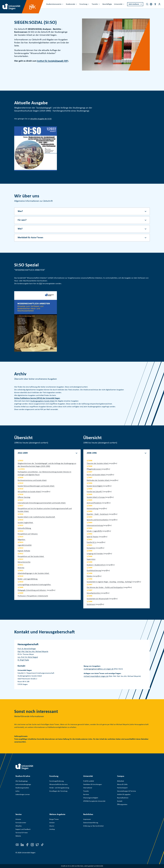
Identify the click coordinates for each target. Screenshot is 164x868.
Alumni (52, 826)
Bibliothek (121, 781)
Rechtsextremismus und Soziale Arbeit (32, 480)
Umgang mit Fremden (95, 554)
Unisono (18, 819)
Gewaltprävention (94, 593)
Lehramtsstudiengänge (23, 784)
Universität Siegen (29, 853)
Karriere (86, 795)
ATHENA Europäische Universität (94, 801)
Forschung (83, 4)
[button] (155, 4)
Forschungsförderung (57, 781)
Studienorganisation (22, 788)
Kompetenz (91, 548)
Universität (118, 4)
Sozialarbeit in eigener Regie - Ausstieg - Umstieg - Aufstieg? (109, 582)
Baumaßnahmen (123, 798)
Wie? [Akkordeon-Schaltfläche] (20, 229)
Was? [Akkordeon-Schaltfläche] (20, 211)
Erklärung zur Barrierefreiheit (93, 826)
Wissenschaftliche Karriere (58, 784)
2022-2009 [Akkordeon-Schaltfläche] (23, 453)
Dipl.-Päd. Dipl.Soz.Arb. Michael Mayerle (33, 652)
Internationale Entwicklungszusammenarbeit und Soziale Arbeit (42, 503)
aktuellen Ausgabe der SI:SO (41, 119)
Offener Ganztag (24, 497)
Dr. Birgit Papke (23, 660)
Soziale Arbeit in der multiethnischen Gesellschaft (37, 517)
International (88, 788)
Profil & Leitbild (89, 781)
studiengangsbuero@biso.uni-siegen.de (99, 669)
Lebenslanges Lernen (23, 795)
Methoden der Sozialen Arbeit (98, 480)
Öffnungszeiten (122, 805)
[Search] (147, 4)
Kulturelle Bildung (24, 528)
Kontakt (120, 801)
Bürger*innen (54, 819)
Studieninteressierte (54, 4)
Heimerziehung (92, 509)
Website (18, 836)
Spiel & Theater (93, 537)
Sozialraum (91, 604)
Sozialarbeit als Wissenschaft (98, 599)
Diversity (21, 568)
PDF (41, 284)
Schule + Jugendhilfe (94, 531)
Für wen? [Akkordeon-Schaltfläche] (22, 220)
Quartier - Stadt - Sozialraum (98, 514)
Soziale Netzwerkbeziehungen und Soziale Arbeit (36, 486)
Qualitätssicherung (94, 571)
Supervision (91, 559)
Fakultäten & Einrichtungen (93, 784)
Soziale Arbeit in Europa (96, 497)
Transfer (95, 4)
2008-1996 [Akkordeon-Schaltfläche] (92, 453)
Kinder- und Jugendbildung (28, 579)
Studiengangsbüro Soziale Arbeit (42, 401)
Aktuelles (19, 826)
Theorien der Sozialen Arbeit (98, 463)
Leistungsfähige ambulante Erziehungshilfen (34, 585)
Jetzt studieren (134, 4)
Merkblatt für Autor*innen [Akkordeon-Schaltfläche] (30, 238)
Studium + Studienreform (96, 565)
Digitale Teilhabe (24, 551)
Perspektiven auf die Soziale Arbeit (31, 556)
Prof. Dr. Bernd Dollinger (27, 649)
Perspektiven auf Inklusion (28, 534)
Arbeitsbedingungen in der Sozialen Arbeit (34, 573)
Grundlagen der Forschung (58, 791)
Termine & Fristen (22, 833)
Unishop (52, 829)
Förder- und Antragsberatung (59, 788)
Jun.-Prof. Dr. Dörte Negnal (28, 657)
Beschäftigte (107, 4)
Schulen (52, 823)
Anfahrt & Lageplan (124, 795)
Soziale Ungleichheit (26, 523)
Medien (90, 576)
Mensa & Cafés (122, 784)
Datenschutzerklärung (91, 823)
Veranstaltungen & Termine (127, 791)
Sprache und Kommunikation (98, 520)
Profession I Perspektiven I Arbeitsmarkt (33, 596)
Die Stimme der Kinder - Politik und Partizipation (105, 587)
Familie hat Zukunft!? (95, 492)
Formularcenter (21, 823)
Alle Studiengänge (22, 781)
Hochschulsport (122, 788)
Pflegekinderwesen (94, 469)
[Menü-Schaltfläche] (159, 4)
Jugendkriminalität (25, 545)
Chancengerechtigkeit (91, 798)
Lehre (17, 791)
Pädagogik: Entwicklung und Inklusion (32, 590)
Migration (22, 540)
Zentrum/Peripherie (94, 503)
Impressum (87, 819)
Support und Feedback (23, 829)
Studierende (70, 4)
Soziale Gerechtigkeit (95, 486)
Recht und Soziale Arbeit (96, 475)
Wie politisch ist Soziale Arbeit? (29, 492)
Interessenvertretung (95, 525)
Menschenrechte (24, 562)
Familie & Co (92, 542)
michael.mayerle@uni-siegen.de (96, 676)
